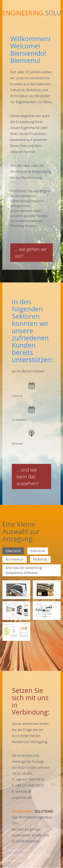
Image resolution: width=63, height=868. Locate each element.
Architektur (15, 559)
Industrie (38, 551)
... (31, 253)
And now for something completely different (24, 570)
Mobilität (40, 559)
